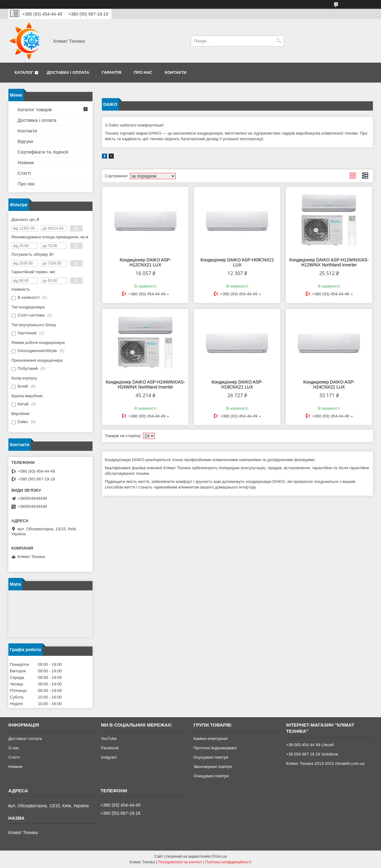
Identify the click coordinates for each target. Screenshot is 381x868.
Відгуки (26, 141)
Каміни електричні (210, 739)
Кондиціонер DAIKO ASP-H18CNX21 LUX (237, 384)
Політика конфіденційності (228, 862)
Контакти (176, 72)
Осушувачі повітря (211, 757)
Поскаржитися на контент (180, 862)
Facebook (110, 748)
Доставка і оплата (68, 72)
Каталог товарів (35, 110)
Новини (26, 162)
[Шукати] (279, 41)
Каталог (24, 72)
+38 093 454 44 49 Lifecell (310, 745)
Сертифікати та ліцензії (43, 152)
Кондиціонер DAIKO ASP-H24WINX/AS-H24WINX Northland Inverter (145, 384)
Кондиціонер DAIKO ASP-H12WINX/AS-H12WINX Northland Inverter (329, 262)
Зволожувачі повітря (213, 767)
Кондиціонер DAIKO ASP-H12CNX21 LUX (145, 262)
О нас (14, 748)
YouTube (109, 739)
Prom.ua (219, 856)
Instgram (109, 757)
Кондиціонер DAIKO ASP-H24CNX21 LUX (329, 384)
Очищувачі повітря (211, 776)
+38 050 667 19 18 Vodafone (312, 754)
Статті (24, 173)
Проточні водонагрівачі (215, 748)
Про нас (143, 72)
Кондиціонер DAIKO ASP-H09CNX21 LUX (237, 262)
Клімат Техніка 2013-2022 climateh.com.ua (325, 763)
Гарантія (111, 72)
